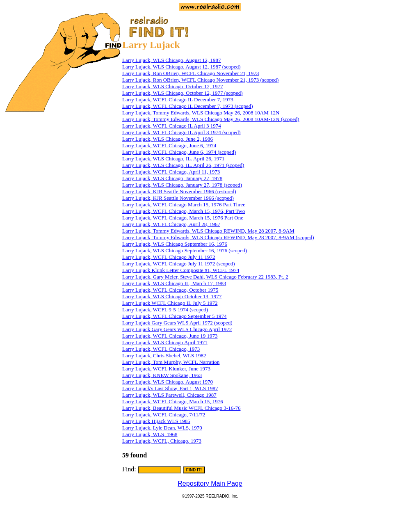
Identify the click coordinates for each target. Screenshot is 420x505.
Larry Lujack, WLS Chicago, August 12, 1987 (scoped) (181, 67)
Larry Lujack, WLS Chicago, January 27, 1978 (172, 178)
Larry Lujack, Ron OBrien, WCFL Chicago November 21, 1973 (191, 73)
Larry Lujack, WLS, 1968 (150, 434)
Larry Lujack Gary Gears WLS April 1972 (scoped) (177, 323)
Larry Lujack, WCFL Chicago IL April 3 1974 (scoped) (181, 132)
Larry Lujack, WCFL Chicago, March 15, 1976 (173, 401)
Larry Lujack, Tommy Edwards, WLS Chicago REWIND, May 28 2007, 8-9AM (208, 231)
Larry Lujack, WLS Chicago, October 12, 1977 (173, 86)
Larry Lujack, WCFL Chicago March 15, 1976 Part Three (184, 205)
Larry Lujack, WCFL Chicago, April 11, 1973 (171, 172)
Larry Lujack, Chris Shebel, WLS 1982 (164, 355)
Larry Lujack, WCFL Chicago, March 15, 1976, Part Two (184, 211)
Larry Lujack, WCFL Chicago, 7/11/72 (164, 415)
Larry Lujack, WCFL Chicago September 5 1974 (175, 316)
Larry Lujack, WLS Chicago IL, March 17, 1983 (174, 283)
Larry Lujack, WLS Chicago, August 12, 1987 (172, 60)
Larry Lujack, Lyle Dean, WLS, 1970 (162, 428)
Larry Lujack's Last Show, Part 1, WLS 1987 (170, 388)
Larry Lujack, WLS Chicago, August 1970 (168, 382)
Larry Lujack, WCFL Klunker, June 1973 (166, 369)
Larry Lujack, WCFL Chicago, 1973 (161, 349)
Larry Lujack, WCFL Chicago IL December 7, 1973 (178, 99)
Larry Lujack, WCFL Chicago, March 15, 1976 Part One (183, 218)
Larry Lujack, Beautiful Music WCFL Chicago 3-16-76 (181, 408)
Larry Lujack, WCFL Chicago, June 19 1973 (170, 336)
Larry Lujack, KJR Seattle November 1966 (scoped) (178, 198)
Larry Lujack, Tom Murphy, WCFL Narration (171, 362)
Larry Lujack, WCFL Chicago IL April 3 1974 (172, 126)
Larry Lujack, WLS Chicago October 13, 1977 (172, 296)
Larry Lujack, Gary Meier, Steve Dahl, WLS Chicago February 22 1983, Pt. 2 (205, 277)
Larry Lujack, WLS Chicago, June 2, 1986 (168, 139)
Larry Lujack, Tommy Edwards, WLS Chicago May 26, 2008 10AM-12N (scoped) (211, 119)
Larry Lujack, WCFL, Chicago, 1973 (162, 441)
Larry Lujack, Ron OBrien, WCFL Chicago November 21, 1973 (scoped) (200, 80)
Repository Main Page (210, 483)
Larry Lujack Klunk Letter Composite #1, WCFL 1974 (181, 270)
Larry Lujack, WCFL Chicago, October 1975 (170, 290)
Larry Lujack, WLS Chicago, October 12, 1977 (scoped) (183, 93)
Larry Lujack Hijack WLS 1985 (156, 421)
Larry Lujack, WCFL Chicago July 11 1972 (169, 257)
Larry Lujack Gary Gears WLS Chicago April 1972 (177, 329)
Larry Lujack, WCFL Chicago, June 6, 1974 (169, 145)
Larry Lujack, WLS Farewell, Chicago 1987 (169, 395)
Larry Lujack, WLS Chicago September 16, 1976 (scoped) (185, 250)
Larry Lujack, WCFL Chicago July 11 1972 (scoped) (179, 264)
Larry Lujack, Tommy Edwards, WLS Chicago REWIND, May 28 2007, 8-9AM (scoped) (218, 237)
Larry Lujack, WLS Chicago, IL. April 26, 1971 (173, 159)
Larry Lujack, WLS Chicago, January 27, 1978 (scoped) (182, 185)
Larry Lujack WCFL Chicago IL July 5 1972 (170, 303)
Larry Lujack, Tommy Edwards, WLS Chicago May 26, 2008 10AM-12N (201, 113)
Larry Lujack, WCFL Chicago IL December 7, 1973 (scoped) (188, 106)
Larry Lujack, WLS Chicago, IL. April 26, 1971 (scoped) (183, 165)
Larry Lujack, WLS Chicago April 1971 (165, 342)
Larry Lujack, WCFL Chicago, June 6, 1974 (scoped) (179, 152)
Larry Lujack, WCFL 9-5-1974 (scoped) (165, 310)
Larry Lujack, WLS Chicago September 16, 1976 (175, 244)
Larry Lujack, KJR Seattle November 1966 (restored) (179, 191)
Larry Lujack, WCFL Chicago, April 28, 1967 (171, 224)
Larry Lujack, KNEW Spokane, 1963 (162, 375)
